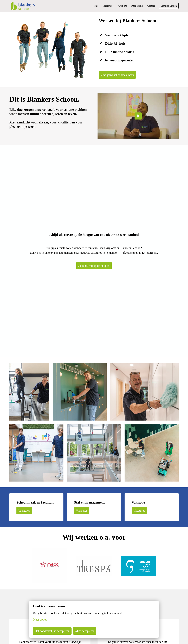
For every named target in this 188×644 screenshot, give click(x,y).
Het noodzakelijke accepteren (53, 631)
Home (92, 6)
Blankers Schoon (168, 6)
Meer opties (42, 620)
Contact (150, 6)
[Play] (138, 116)
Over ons (120, 6)
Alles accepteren (88, 631)
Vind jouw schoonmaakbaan (118, 75)
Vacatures (25, 511)
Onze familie (135, 6)
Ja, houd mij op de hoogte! (94, 266)
